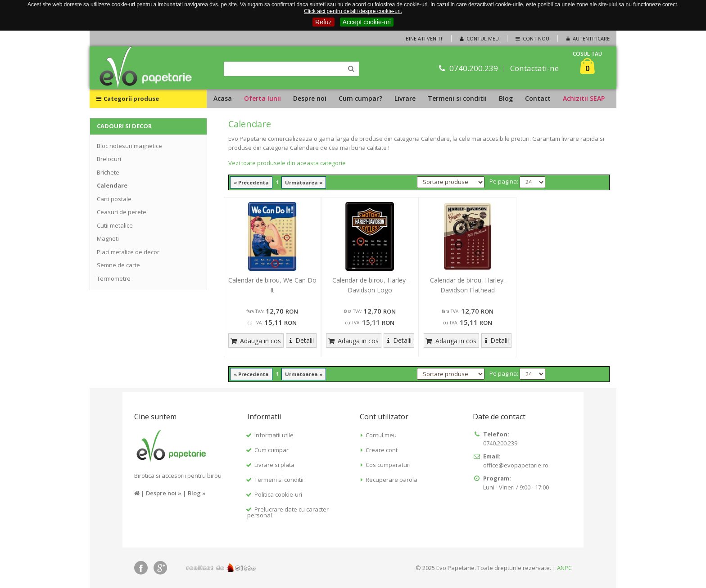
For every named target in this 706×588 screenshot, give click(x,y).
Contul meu (479, 38)
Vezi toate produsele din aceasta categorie (287, 163)
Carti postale (114, 199)
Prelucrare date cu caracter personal (288, 512)
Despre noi (310, 98)
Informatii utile (274, 435)
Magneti (108, 238)
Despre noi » (164, 493)
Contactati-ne (535, 68)
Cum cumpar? (360, 98)
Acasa (223, 98)
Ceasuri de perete (122, 212)
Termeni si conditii (457, 98)
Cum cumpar (272, 450)
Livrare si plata (274, 465)
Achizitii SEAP (584, 98)
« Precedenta (251, 182)
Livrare (405, 98)
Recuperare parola (391, 480)
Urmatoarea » (304, 182)
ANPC (564, 568)
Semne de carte (118, 265)
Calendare (112, 185)
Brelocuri (109, 159)
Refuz (324, 22)
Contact (538, 98)
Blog (506, 98)
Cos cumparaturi (388, 465)
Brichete (108, 172)
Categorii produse (128, 99)
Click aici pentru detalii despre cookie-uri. (353, 11)
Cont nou (532, 38)
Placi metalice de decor (128, 252)
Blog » (197, 493)
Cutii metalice (115, 225)
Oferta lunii (262, 98)
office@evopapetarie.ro (516, 465)
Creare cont (382, 450)
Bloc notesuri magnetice (129, 146)
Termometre (114, 278)
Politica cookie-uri (278, 494)
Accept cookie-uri (367, 22)
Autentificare (587, 38)
